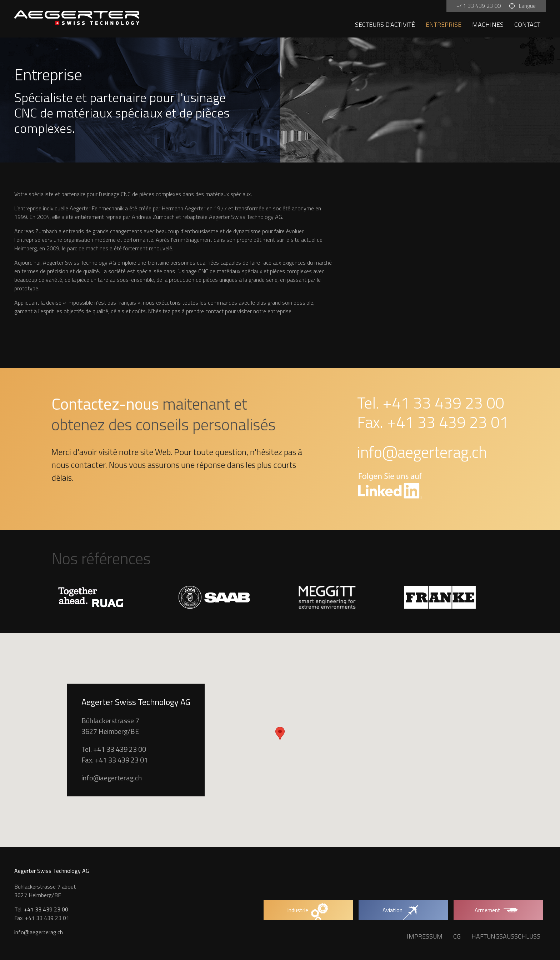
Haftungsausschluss (506, 936)
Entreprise (444, 24)
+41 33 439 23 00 (479, 6)
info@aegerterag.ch (422, 452)
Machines (488, 24)
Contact (527, 24)
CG (457, 936)
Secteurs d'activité (385, 24)
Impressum (425, 936)
